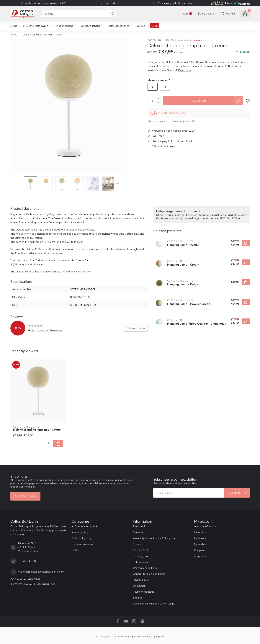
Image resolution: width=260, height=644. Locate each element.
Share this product (183, 121)
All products (201, 556)
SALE (155, 26)
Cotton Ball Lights (161, 40)
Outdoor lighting (91, 26)
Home (14, 26)
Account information (206, 526)
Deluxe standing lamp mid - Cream (42, 35)
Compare (199, 550)
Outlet (141, 26)
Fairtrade (138, 532)
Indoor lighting (65, 26)
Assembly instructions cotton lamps (154, 604)
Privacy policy (141, 580)
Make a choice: (159, 80)
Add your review (136, 328)
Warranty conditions (145, 568)
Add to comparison (158, 121)
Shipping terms (142, 556)
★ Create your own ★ (36, 26)
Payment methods (143, 592)
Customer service (25, 496)
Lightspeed (158, 636)
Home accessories (119, 26)
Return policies (142, 562)
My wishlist (201, 544)
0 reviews (199, 40)
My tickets (200, 538)
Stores (137, 544)
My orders (200, 532)
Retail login (140, 526)
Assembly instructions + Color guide (154, 538)
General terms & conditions (149, 574)
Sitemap (138, 598)
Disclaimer (139, 586)
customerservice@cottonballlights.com (41, 572)
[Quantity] (49, 444)
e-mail (229, 215)
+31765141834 (27, 561)
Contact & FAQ (142, 550)
